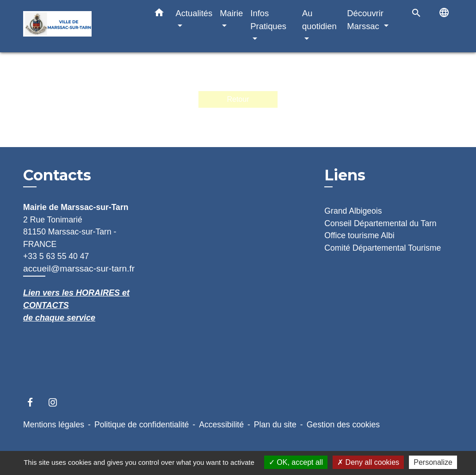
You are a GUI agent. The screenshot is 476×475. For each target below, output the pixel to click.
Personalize (433, 462)
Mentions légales (54, 425)
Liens (345, 175)
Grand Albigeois (353, 211)
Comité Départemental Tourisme (383, 248)
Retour (238, 99)
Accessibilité (221, 425)
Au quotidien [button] (319, 20)
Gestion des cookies (343, 425)
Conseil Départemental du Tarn (380, 223)
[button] (159, 14)
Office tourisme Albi (359, 235)
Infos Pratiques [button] (268, 20)
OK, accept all (296, 462)
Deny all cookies (368, 462)
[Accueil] (81, 26)
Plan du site (275, 425)
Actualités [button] (194, 13)
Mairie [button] (231, 13)
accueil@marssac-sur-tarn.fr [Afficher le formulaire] (79, 268)
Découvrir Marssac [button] (365, 20)
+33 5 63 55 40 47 (56, 256)
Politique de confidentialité (142, 425)
